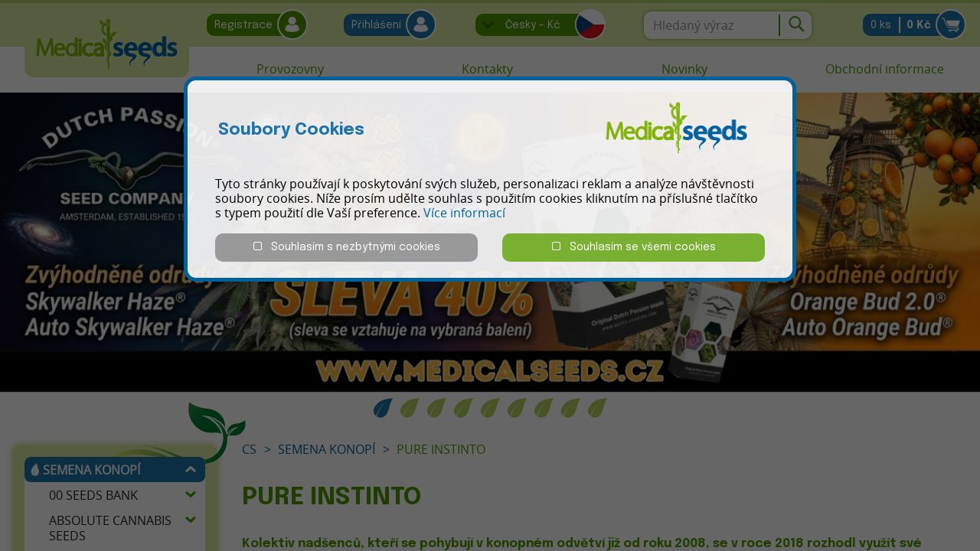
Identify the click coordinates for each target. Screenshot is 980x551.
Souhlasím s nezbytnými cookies (347, 247)
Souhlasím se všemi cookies (634, 247)
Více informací (464, 213)
